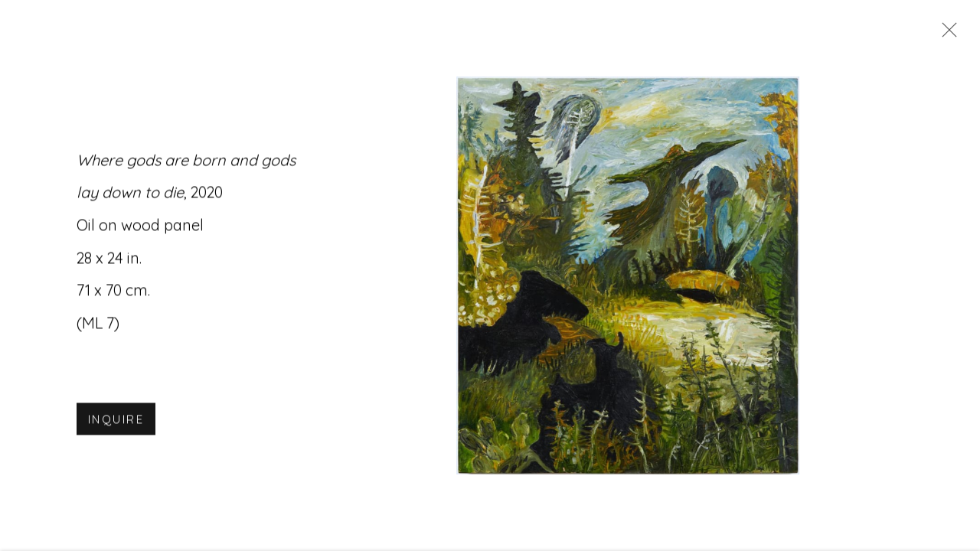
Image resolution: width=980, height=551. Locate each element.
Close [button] (946, 34)
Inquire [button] (116, 421)
